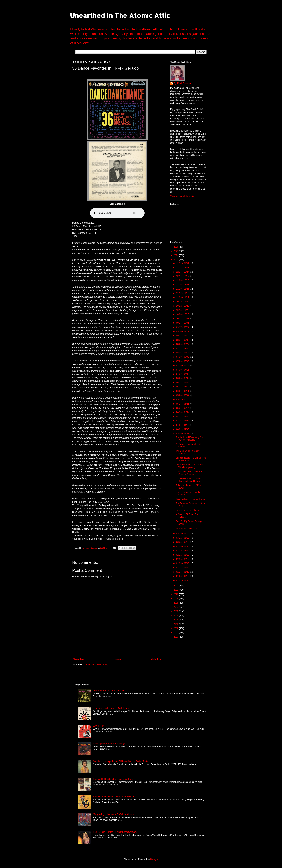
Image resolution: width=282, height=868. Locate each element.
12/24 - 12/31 (183, 268)
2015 (176, 616)
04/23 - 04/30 (183, 417)
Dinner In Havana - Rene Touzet (109, 691)
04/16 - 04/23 (183, 421)
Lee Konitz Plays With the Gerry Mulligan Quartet (188, 480)
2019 (176, 598)
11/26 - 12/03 (183, 285)
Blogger (154, 859)
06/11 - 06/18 (183, 387)
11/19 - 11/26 (183, 289)
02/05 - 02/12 (183, 559)
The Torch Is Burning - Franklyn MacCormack (115, 832)
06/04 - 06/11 (183, 391)
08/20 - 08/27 (183, 344)
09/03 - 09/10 (183, 336)
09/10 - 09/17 (183, 331)
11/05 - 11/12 (183, 297)
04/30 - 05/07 (183, 412)
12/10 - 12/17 (183, 276)
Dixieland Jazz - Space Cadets (190, 499)
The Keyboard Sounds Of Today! (109, 744)
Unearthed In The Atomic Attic (120, 15)
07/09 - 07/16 (183, 370)
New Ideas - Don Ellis (186, 528)
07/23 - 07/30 (183, 361)
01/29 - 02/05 (183, 563)
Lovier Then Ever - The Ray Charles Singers (189, 473)
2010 (176, 637)
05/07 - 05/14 (183, 408)
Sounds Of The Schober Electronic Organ (113, 779)
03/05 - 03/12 (183, 542)
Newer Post (79, 659)
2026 (176, 247)
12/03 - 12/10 (183, 280)
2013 (176, 624)
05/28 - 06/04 (183, 395)
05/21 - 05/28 (183, 399)
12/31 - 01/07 (183, 263)
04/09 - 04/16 (183, 425)
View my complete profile (182, 196)
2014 (176, 620)
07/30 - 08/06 (183, 357)
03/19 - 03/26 (183, 533)
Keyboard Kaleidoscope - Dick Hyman (111, 708)
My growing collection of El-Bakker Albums (114, 814)
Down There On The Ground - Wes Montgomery (190, 466)
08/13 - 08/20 (183, 349)
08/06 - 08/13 (183, 353)
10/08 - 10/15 (183, 314)
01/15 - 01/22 (183, 572)
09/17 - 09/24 (183, 327)
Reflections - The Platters (188, 510)
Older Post (156, 659)
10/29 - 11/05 (183, 302)
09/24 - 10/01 (183, 323)
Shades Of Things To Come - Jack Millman (114, 797)
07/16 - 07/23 (183, 365)
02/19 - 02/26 (183, 551)
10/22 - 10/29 (183, 306)
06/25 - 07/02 (183, 378)
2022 (176, 586)
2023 (176, 260)
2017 (176, 607)
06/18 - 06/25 (183, 383)
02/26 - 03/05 (183, 546)
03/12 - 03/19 (183, 538)
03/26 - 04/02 (183, 433)
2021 (176, 590)
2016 (176, 611)
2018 (176, 603)
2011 (176, 632)
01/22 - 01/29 (183, 568)
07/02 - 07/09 (183, 374)
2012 (176, 628)
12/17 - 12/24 (183, 272)
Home (118, 659)
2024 (176, 255)
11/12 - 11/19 (183, 293)
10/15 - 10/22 (183, 310)
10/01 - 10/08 (183, 319)
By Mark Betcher (182, 83)
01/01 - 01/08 (183, 580)
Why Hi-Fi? (98, 726)
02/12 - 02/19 (183, 555)
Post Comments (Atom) (97, 664)
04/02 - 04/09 (183, 429)
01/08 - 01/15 (183, 576)
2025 (176, 251)
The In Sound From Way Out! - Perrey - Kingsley (191, 439)
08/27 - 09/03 (183, 340)
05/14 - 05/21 (183, 404)
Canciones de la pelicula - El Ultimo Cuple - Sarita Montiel (121, 761)
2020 (176, 594)
